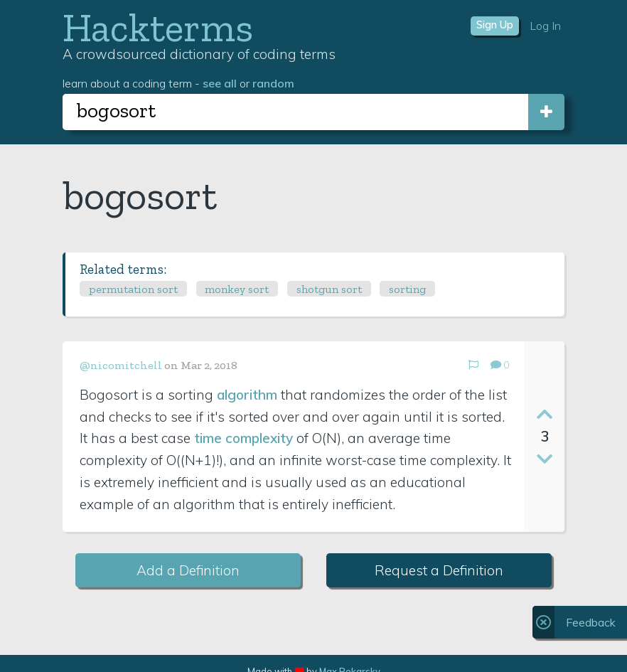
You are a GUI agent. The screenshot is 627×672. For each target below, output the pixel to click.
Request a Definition (439, 570)
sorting (407, 289)
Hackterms (158, 27)
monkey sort (237, 289)
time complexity (243, 438)
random (273, 83)
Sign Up (495, 25)
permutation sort (133, 289)
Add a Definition (188, 570)
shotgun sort (329, 289)
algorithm (247, 395)
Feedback (591, 622)
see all (220, 83)
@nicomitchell (121, 365)
